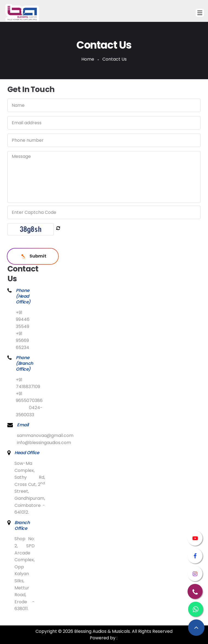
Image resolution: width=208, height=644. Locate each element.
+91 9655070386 (29, 397)
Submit (33, 256)
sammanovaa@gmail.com (45, 435)
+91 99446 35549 (23, 320)
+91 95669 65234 (23, 341)
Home (88, 59)
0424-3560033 (29, 411)
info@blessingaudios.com (44, 443)
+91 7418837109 (28, 383)
